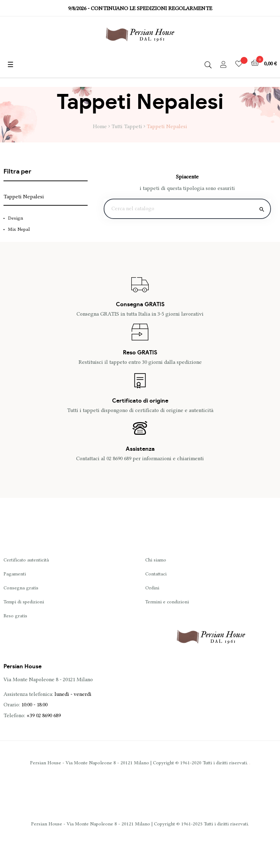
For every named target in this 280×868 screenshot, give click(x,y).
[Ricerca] (187, 209)
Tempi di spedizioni (24, 602)
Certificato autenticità (26, 560)
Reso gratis (15, 616)
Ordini (152, 588)
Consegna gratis (21, 588)
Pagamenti (15, 574)
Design (16, 218)
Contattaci (156, 574)
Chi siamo (156, 560)
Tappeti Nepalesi (24, 197)
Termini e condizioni (167, 602)
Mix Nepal (19, 229)
